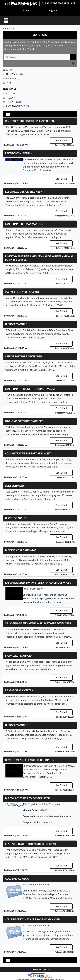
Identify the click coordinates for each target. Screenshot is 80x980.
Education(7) (13, 78)
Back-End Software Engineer (24, 421)
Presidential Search (19, 153)
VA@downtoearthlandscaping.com (45, 237)
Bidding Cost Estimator (21, 550)
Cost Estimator (15, 486)
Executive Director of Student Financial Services (38, 583)
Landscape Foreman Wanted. (24, 224)
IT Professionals (16, 725)
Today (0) (11, 98)
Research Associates (19, 690)
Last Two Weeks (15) (18, 106)
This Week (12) (14, 102)
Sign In (27, 11)
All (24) (10, 93)
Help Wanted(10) (15, 74)
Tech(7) (10, 83)
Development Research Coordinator (30, 760)
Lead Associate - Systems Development (31, 844)
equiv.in (44, 528)
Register (53, 11)
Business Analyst (16, 518)
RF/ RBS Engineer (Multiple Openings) (30, 121)
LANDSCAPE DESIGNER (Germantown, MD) (31, 389)
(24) (8, 70)
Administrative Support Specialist (28, 453)
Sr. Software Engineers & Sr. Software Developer (38, 623)
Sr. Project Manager (19, 656)
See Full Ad (61, 140)
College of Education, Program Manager (32, 919)
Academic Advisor (17, 879)
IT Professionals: (16, 324)
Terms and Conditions (40, 970)
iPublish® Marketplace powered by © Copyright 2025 (40, 975)
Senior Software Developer (23, 356)
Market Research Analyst (22, 292)
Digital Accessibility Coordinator (27, 798)
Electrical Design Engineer (24, 192)
